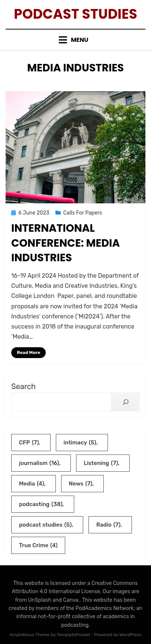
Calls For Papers (83, 213)
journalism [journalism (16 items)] (39, 463)
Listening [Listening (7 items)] (101, 463)
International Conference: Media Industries (66, 243)
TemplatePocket (73, 635)
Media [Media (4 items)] (32, 484)
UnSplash (40, 600)
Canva (71, 600)
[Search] (126, 402)
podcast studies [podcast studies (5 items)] (46, 525)
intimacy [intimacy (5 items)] (80, 443)
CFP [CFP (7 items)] (29, 443)
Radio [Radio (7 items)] (108, 525)
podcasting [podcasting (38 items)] (41, 504)
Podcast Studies (75, 14)
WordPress (131, 635)
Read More (28, 352)
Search (23, 386)
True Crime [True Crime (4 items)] (38, 545)
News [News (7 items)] (80, 484)
